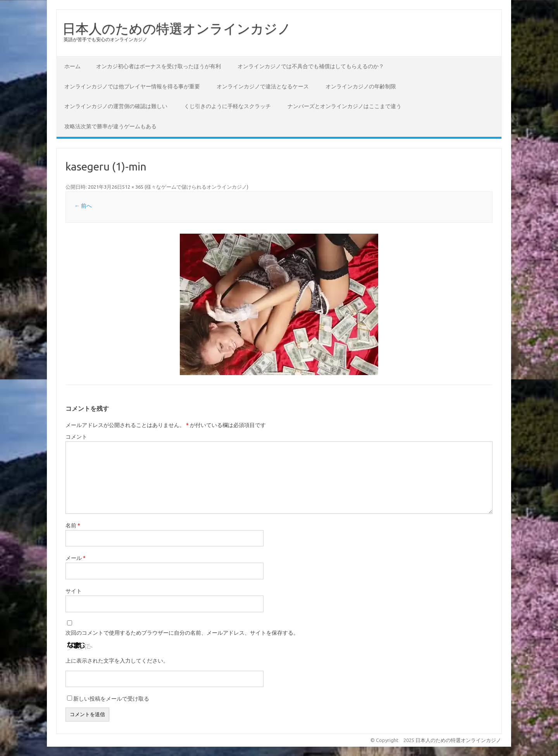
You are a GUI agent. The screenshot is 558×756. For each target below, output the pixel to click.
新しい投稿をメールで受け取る (111, 699)
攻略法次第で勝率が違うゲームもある (110, 126)
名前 (73, 525)
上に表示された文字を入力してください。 (117, 661)
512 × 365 (133, 187)
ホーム (72, 66)
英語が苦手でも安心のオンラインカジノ (105, 39)
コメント (76, 437)
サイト (74, 591)
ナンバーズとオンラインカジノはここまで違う (344, 106)
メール (76, 558)
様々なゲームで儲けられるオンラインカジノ (196, 187)
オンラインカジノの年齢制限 (361, 86)
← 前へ (83, 206)
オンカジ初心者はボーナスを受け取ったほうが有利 (158, 66)
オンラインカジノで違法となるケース (263, 86)
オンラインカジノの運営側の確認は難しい (116, 106)
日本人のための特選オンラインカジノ (177, 28)
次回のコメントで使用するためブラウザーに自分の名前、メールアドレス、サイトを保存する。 (182, 633)
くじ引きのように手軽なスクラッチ (227, 106)
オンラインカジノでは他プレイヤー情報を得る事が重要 (132, 86)
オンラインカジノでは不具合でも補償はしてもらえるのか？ (311, 66)
